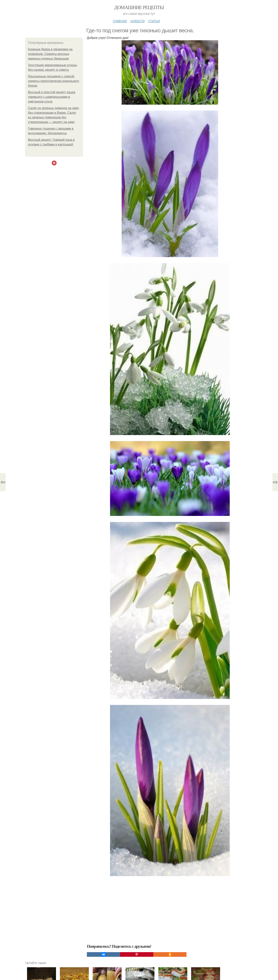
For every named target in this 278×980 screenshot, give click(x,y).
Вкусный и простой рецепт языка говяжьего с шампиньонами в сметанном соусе (52, 97)
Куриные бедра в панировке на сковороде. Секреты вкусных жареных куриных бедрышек (50, 54)
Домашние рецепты (139, 7)
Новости (137, 21)
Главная (120, 21)
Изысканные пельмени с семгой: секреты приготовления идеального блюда (53, 81)
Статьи (154, 21)
